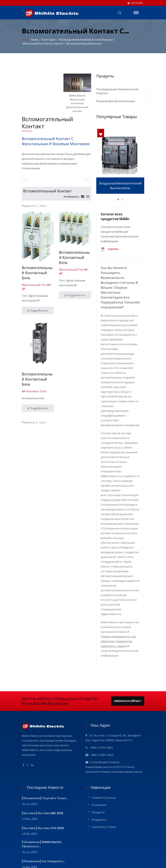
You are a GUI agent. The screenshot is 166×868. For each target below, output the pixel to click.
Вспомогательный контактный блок (37, 262)
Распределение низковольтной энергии (84, 40)
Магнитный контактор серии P (42, 43)
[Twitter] (28, 728)
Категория (49, 40)
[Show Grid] (82, 188)
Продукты (98, 785)
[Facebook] (23, 728)
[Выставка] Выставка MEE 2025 (42, 786)
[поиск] (120, 13)
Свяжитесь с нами (112, 614)
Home (35, 40)
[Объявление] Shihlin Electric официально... (49, 815)
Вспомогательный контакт (81, 43)
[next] (87, 170)
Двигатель (107, 609)
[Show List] (88, 188)
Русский (137, 3)
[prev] (24, 170)
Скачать (110, 246)
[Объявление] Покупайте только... (43, 771)
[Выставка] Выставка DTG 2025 (42, 801)
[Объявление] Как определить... (42, 830)
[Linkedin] (33, 728)
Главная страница (103, 770)
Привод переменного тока (117, 604)
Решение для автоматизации (115, 97)
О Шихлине (99, 777)
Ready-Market (137, 855)
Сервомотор (123, 609)
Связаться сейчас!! (128, 669)
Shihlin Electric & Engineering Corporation (47, 859)
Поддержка (99, 792)
